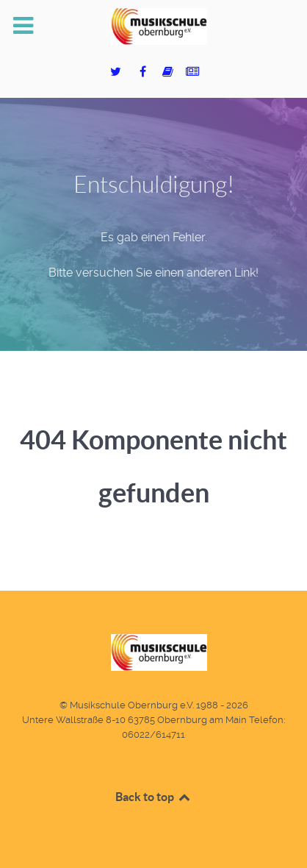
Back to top (153, 797)
